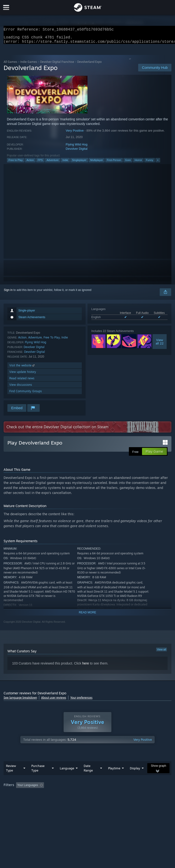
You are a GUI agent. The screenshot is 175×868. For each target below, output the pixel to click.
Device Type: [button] (125, 794)
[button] (20, 788)
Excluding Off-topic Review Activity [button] (76, 788)
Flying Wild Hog (77, 147)
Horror (138, 163)
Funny (150, 163)
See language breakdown (20, 700)
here (86, 666)
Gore (128, 163)
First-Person (114, 163)
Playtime (114, 771)
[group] (88, 791)
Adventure (53, 163)
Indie (65, 163)
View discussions (21, 388)
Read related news (22, 381)
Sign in (8, 293)
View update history (23, 375)
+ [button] (158, 163)
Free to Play (16, 163)
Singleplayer (79, 163)
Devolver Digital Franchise (57, 65)
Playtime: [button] (113, 788)
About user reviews (54, 700)
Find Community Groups (26, 394)
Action (30, 163)
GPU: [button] (105, 794)
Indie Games (29, 65)
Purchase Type (38, 771)
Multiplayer (97, 163)
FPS (40, 163)
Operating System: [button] (64, 794)
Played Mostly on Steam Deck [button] (24, 794)
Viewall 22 (160, 344)
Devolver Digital (77, 152)
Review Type (11, 771)
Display (135, 771)
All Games (10, 65)
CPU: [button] (89, 794)
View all (162, 652)
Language (67, 771)
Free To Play (52, 340)
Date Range (88, 771)
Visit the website (22, 368)
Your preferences (81, 700)
